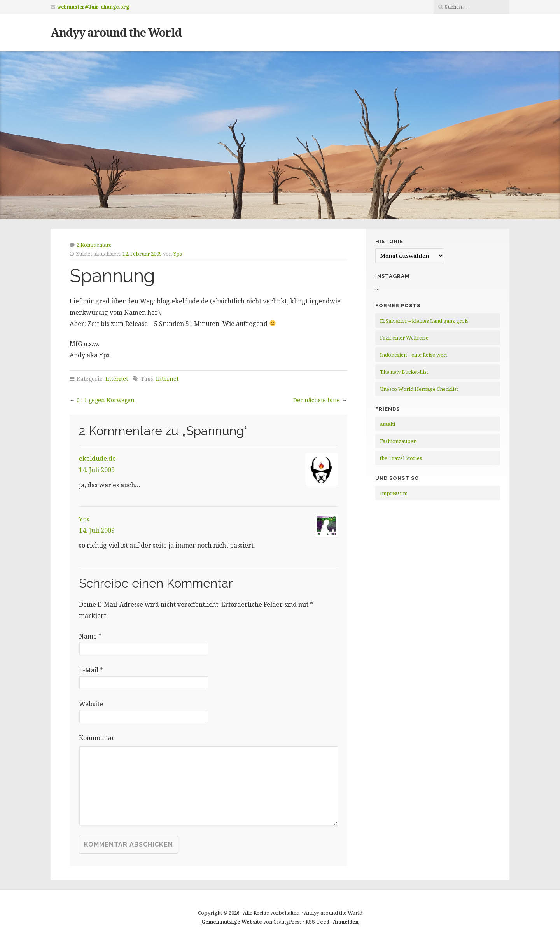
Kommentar (97, 738)
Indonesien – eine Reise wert (414, 355)
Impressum (394, 493)
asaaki (388, 424)
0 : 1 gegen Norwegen (106, 400)
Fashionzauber (398, 441)
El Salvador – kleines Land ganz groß (424, 321)
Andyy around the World (116, 32)
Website (91, 704)
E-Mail (91, 670)
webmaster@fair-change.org (93, 7)
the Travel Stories (401, 458)
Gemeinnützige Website (232, 922)
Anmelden (346, 922)
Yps (178, 254)
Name (90, 636)
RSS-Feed (317, 922)
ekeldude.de (97, 458)
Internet (117, 379)
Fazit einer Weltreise (404, 338)
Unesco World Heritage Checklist (419, 389)
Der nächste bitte (317, 400)
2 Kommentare (94, 245)
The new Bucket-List (404, 372)
